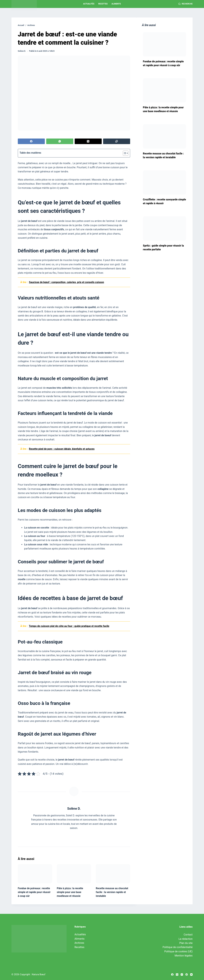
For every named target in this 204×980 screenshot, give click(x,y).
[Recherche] (185, 4)
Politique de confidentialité (178, 947)
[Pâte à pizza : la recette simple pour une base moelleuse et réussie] (74, 874)
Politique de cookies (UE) (178, 951)
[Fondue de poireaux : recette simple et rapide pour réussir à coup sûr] (35, 874)
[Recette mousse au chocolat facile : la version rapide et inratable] (113, 874)
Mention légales (184, 956)
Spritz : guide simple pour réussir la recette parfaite (163, 248)
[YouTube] (191, 975)
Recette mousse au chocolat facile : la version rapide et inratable (112, 892)
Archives (79, 943)
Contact (188, 935)
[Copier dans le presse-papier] (117, 141)
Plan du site (186, 943)
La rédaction (186, 939)
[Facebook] (31, 141)
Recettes (103, 4)
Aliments (116, 4)
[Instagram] (182, 975)
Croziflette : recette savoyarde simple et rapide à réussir (165, 201)
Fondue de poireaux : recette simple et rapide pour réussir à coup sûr (34, 892)
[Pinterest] (187, 975)
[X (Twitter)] (88, 141)
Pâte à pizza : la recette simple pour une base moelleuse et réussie (70, 892)
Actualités (89, 4)
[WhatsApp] (60, 141)
